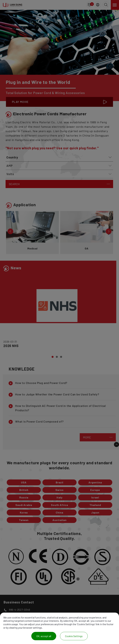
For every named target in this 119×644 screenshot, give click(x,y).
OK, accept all (44, 636)
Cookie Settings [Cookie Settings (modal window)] (74, 636)
